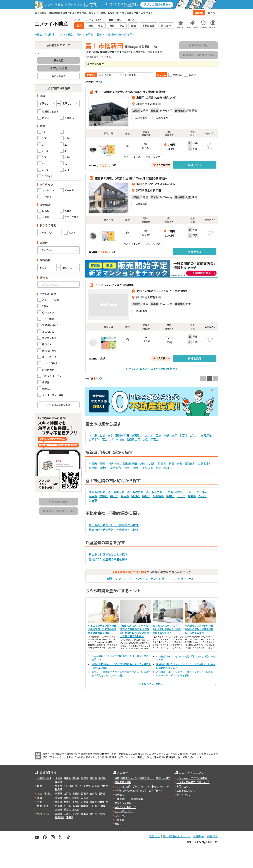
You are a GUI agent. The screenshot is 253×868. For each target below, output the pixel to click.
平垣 (126, 468)
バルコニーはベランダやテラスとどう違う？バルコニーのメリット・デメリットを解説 (186, 674)
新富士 (155, 439)
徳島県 (102, 806)
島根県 (85, 806)
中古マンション (139, 579)
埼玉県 (78, 786)
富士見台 (116, 468)
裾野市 (192, 496)
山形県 (102, 778)
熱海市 (179, 492)
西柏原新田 (130, 464)
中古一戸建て (178, 579)
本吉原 (183, 435)
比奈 (145, 439)
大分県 (93, 814)
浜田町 (162, 464)
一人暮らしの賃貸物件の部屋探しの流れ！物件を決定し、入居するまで (199, 629)
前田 (158, 468)
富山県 (85, 793)
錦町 (142, 464)
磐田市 (114, 496)
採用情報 (213, 836)
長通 (102, 464)
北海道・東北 (44, 778)
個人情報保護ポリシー (177, 836)
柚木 (110, 435)
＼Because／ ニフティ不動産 (192, 778)
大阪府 (59, 802)
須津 (174, 435)
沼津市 (169, 492)
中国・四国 (43, 806)
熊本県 (85, 814)
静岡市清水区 (97, 492)
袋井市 (170, 496)
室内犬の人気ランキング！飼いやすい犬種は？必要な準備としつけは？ (167, 629)
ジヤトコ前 (117, 439)
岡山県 (67, 806)
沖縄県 (70, 817)
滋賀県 (85, 802)
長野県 (76, 793)
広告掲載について (186, 790)
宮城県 (85, 778)
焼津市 (125, 496)
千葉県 (87, 786)
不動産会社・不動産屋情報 (129, 799)
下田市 (181, 496)
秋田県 (93, 778)
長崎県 (76, 814)
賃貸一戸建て (163, 778)
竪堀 (102, 435)
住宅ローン (120, 815)
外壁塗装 (119, 820)
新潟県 (59, 793)
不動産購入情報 (123, 782)
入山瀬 (93, 435)
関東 (40, 786)
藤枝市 (146, 496)
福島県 (59, 782)
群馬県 (59, 789)
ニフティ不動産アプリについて (193, 782)
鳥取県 (76, 806)
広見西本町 (205, 464)
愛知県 (59, 798)
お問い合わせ (184, 786)
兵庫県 (67, 802)
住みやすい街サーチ (125, 807)
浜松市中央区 (116, 492)
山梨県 (67, 793)
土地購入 (119, 795)
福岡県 (59, 814)
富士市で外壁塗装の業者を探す (108, 554)
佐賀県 (67, 814)
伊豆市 (93, 500)
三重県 (85, 798)
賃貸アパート (147, 778)
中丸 (118, 464)
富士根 (149, 435)
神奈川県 (68, 786)
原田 (171, 464)
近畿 (40, 802)
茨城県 (96, 786)
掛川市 (136, 496)
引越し (118, 824)
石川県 (93, 793)
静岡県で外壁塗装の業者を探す (108, 559)
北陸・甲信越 (44, 793)
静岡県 (76, 798)
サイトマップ (184, 795)
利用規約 (199, 836)
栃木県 (104, 786)
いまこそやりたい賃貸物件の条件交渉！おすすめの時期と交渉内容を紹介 (102, 629)
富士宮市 (202, 492)
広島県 (59, 806)
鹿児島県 (60, 817)
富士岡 (93, 468)
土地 (191, 579)
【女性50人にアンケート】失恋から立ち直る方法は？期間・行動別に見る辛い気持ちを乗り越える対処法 (135, 631)
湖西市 (202, 496)
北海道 (59, 778)
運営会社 (155, 836)
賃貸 (117, 778)
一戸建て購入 (122, 790)
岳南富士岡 (133, 439)
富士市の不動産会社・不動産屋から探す (114, 525)
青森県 (67, 778)
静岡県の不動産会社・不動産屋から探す (114, 530)
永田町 (93, 464)
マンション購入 (123, 786)
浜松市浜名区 (135, 492)
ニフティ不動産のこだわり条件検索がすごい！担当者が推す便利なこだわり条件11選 (121, 674)
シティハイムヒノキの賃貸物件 (114, 285)
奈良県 (93, 802)
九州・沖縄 (43, 814)
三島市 (190, 492)
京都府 (76, 802)
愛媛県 (67, 809)
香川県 (59, 809)
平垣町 (136, 468)
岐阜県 (67, 798)
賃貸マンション (129, 778)
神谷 (166, 435)
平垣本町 (148, 468)
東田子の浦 (122, 435)
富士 (105, 439)
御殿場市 (158, 496)
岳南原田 (137, 435)
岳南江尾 (206, 435)
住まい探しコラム (124, 811)
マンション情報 (123, 803)
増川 (166, 468)
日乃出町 (190, 464)
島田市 (104, 496)
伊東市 (93, 496)
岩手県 (76, 778)
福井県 (102, 793)
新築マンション (117, 579)
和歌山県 (103, 802)
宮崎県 (102, 814)
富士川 (194, 435)
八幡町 (151, 464)
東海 (40, 798)
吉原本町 (94, 439)
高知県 (76, 809)
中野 (110, 464)
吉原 (158, 435)
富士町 (104, 468)
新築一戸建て (159, 579)
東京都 (59, 786)
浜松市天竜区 (154, 492)
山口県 (93, 806)
